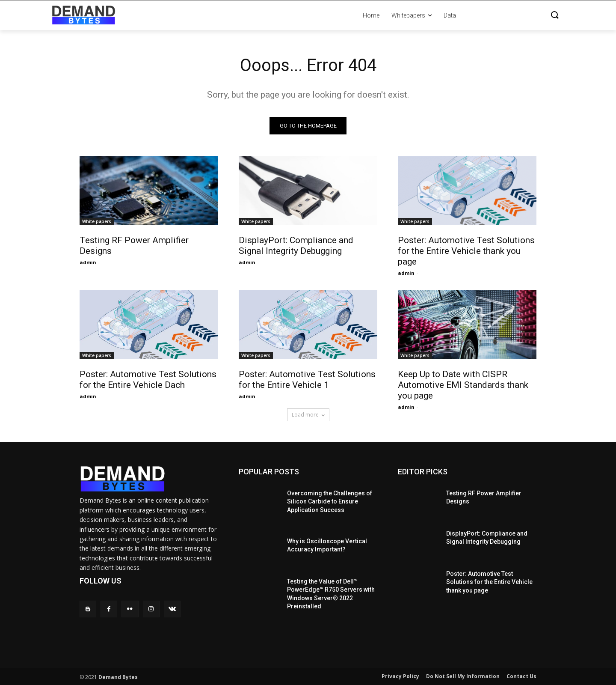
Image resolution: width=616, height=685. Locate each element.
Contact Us (521, 676)
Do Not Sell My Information (463, 676)
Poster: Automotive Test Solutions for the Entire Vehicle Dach (148, 380)
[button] (513, 15)
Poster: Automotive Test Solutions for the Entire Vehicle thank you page (466, 251)
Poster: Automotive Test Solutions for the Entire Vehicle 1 (307, 380)
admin (88, 262)
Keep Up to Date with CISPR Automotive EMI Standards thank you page (463, 385)
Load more (308, 415)
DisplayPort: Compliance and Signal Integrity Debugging (296, 246)
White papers (97, 221)
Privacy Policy (400, 676)
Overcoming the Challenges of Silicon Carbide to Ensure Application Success (330, 502)
